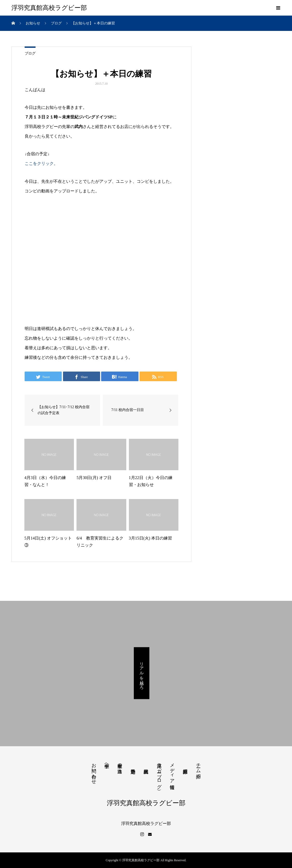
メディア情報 (172, 771)
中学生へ (107, 763)
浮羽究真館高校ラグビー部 (49, 8)
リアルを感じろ (142, 673)
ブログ (30, 53)
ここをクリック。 (41, 163)
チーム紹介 (198, 765)
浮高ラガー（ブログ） (159, 773)
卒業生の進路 (120, 763)
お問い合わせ (94, 771)
